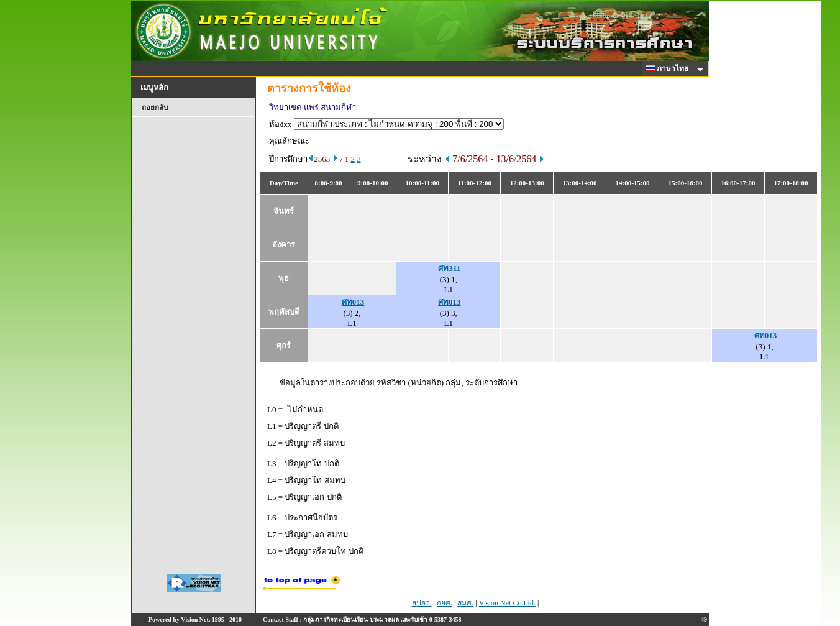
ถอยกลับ (155, 108)
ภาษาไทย (669, 68)
